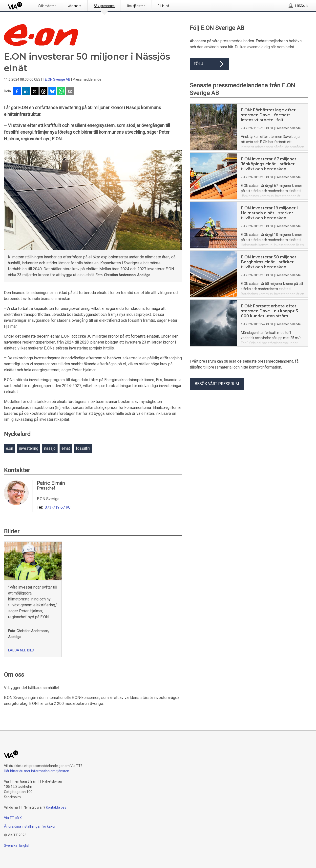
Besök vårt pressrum (217, 384)
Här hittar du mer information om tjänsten (37, 771)
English (25, 845)
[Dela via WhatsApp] (61, 92)
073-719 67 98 (58, 507)
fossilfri (83, 448)
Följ (210, 64)
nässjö (50, 448)
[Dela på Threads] (43, 92)
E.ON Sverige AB (58, 79)
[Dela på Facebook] (17, 92)
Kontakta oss (56, 807)
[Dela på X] (35, 92)
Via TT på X (13, 818)
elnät (66, 448)
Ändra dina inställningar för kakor (30, 826)
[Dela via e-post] (70, 92)
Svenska (11, 845)
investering (29, 448)
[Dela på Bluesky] (52, 92)
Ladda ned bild (21, 650)
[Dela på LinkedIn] (26, 92)
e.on (10, 448)
